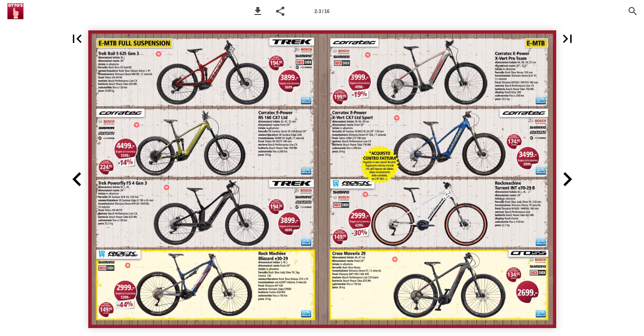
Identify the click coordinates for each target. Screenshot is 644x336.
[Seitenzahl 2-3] (322, 11)
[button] (258, 11)
